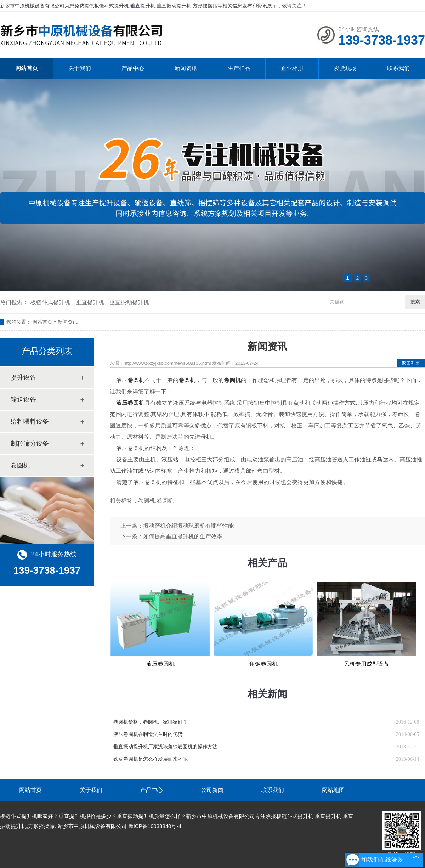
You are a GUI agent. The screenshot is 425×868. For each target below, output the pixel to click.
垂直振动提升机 (129, 302)
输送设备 (23, 399)
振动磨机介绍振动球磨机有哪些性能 (188, 526)
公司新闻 (212, 790)
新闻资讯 (186, 68)
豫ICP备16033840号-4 (155, 826)
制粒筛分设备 (30, 443)
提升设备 (23, 378)
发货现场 (345, 68)
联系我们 (398, 68)
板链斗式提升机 (50, 302)
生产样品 (239, 68)
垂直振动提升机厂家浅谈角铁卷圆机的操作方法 (165, 747)
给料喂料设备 (30, 421)
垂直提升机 (90, 302)
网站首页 (27, 68)
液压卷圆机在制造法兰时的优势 (148, 734)
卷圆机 (20, 465)
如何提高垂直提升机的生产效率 (183, 536)
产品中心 (133, 68)
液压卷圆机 (160, 664)
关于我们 (80, 68)
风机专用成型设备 (367, 664)
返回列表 (411, 363)
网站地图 (333, 790)
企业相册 (292, 68)
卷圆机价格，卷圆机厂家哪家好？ (151, 722)
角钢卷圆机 (263, 664)
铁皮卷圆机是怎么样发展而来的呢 (151, 759)
